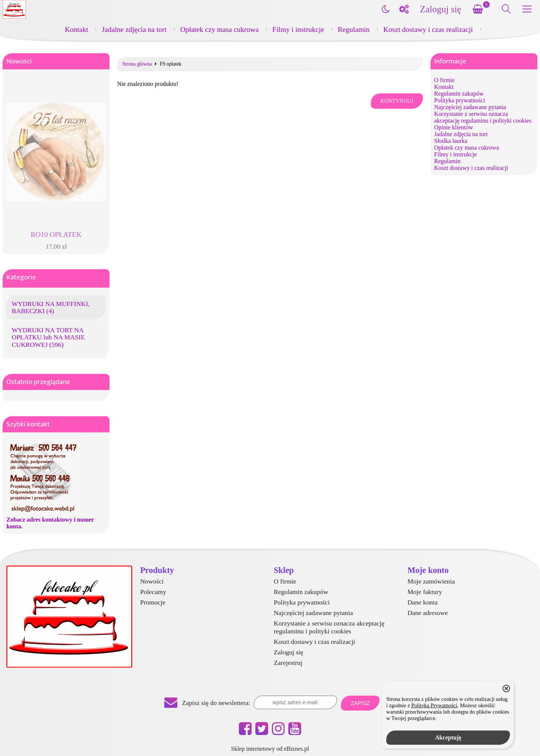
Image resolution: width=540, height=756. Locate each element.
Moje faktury (424, 592)
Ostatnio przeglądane (38, 382)
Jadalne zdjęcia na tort (134, 29)
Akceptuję (448, 737)
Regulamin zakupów (459, 94)
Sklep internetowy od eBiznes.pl (270, 749)
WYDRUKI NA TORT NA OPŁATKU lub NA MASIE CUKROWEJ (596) (48, 337)
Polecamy (153, 592)
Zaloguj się (441, 9)
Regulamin (354, 29)
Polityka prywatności (460, 100)
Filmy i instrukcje (298, 29)
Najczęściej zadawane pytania (470, 107)
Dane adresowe (427, 613)
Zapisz (360, 703)
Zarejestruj (288, 663)
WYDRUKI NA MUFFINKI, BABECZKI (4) (51, 307)
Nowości (19, 61)
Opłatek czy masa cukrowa (220, 29)
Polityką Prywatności (434, 705)
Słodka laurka (451, 141)
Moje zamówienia (431, 581)
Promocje (153, 602)
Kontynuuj (397, 101)
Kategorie (21, 277)
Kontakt (76, 29)
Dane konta (422, 602)
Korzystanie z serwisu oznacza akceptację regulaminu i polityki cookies (483, 117)
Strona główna (137, 64)
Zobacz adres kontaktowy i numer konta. (50, 523)
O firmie (445, 80)
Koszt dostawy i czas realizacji (428, 29)
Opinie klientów (454, 127)
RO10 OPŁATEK (56, 235)
